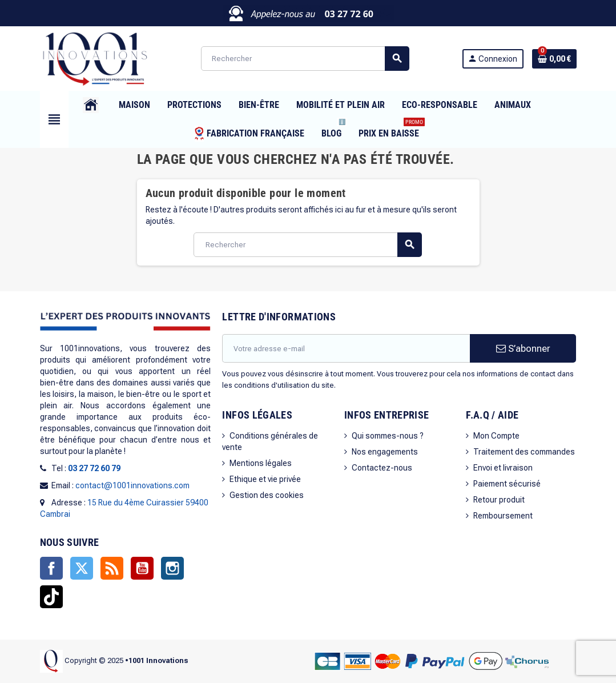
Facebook (51, 568)
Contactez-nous (382, 468)
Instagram (172, 568)
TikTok (51, 597)
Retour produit (499, 500)
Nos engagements (385, 452)
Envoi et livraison (503, 468)
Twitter (82, 568)
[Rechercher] (305, 59)
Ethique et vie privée (265, 479)
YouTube (142, 568)
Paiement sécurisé (507, 484)
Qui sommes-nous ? (388, 436)
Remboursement (503, 516)
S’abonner (523, 348)
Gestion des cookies (267, 495)
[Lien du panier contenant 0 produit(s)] (554, 59)
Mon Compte (496, 436)
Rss (112, 568)
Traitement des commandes (524, 452)
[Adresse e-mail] (346, 348)
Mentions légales (261, 463)
